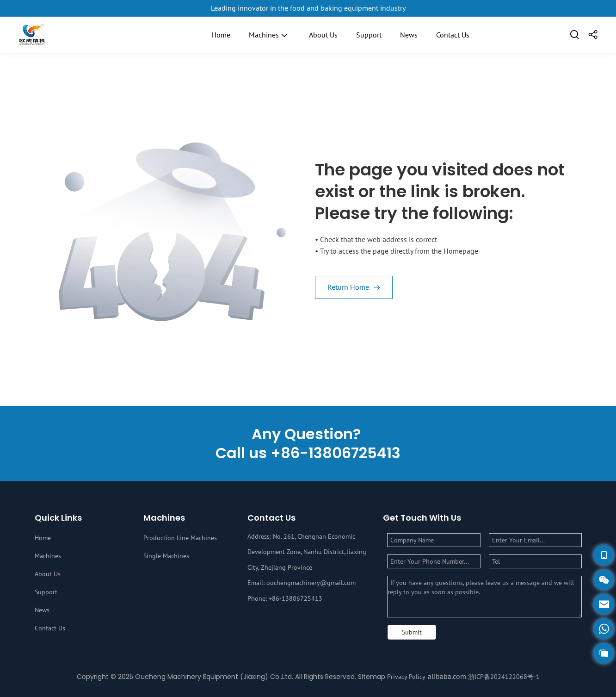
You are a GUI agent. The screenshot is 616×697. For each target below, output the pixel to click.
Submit (412, 632)
